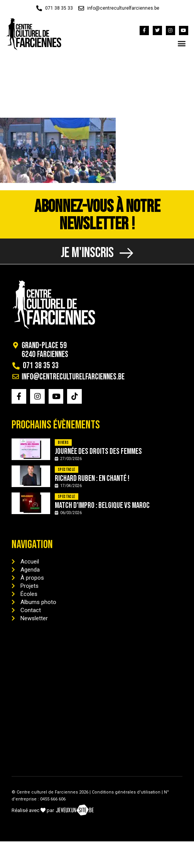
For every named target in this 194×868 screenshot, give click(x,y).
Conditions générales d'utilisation (126, 792)
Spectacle (67, 470)
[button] (182, 43)
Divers (63, 442)
